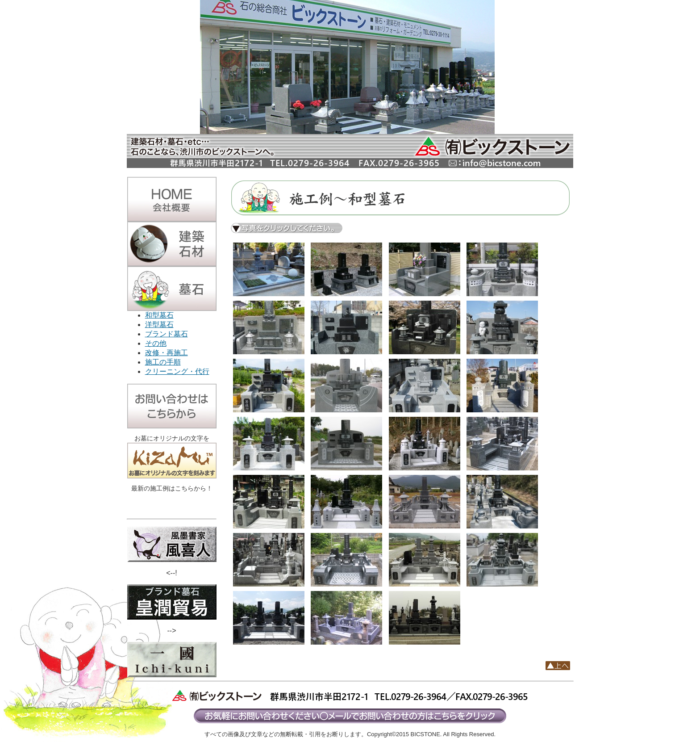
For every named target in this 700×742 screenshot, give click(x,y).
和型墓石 (159, 315)
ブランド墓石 (167, 334)
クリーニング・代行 (177, 371)
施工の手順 (163, 362)
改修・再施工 (167, 353)
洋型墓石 (159, 325)
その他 (156, 343)
